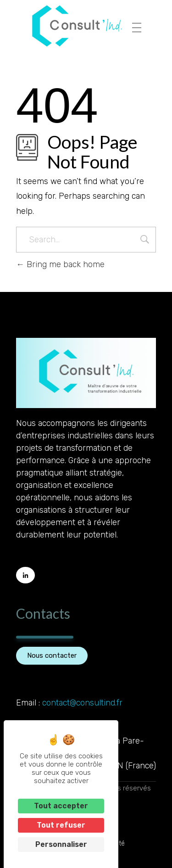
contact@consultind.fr (82, 703)
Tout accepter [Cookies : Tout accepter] (61, 806)
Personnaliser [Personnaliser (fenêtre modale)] (61, 844)
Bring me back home (60, 264)
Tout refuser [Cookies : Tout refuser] (61, 825)
